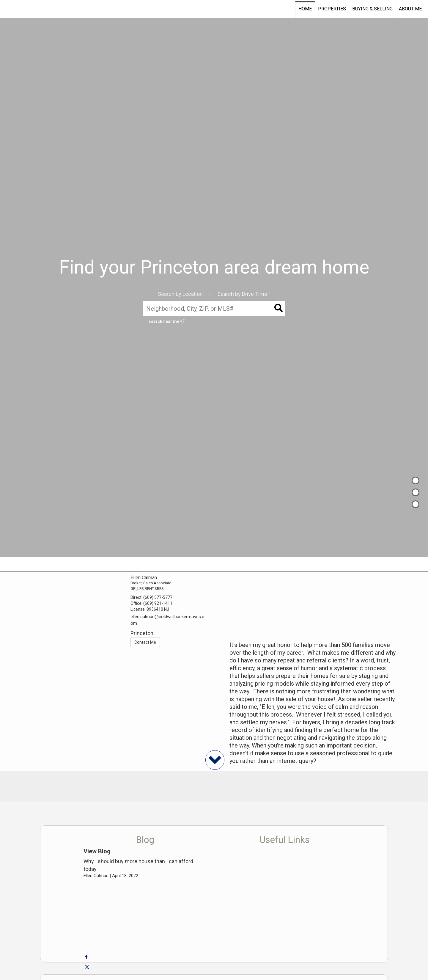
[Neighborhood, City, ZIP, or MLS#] (214, 309)
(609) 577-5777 (158, 597)
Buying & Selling (372, 9)
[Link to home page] (8, 9)
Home (305, 9)
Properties (332, 9)
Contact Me (145, 642)
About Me (410, 9)
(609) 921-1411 (158, 603)
